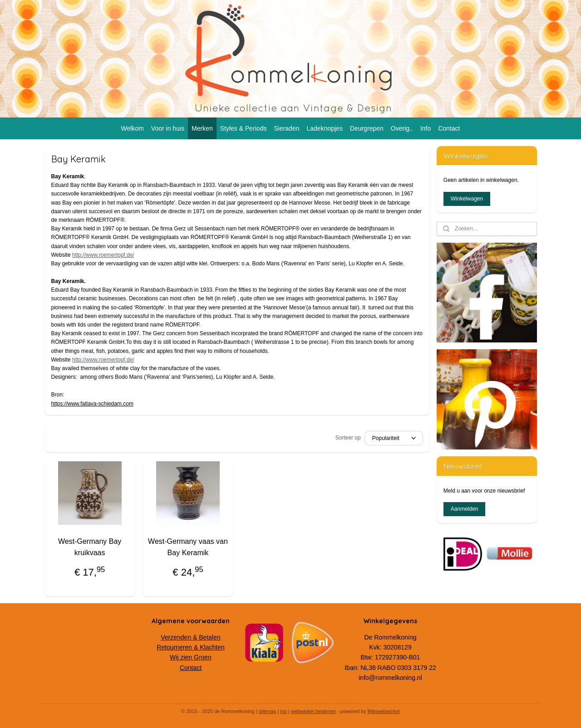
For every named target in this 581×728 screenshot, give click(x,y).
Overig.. (402, 128)
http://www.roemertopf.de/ (103, 255)
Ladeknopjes (324, 128)
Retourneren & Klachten (190, 647)
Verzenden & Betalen (191, 637)
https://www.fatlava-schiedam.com (92, 404)
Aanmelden (465, 509)
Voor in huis (168, 128)
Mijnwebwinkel (384, 711)
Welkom (133, 128)
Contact (449, 128)
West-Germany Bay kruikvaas (90, 547)
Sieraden (286, 128)
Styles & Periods (244, 128)
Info (426, 128)
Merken (202, 128)
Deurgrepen (367, 128)
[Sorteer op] (394, 438)
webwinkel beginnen (313, 711)
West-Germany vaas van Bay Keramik (188, 547)
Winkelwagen (467, 199)
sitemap (268, 711)
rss (283, 711)
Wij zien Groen (191, 657)
